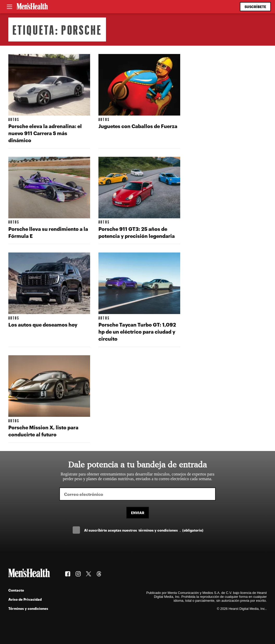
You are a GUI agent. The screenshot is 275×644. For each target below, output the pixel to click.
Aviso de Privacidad (25, 599)
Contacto (16, 590)
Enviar (138, 513)
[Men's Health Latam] (32, 7)
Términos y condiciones (28, 608)
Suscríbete (255, 7)
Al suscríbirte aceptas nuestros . (144, 530)
